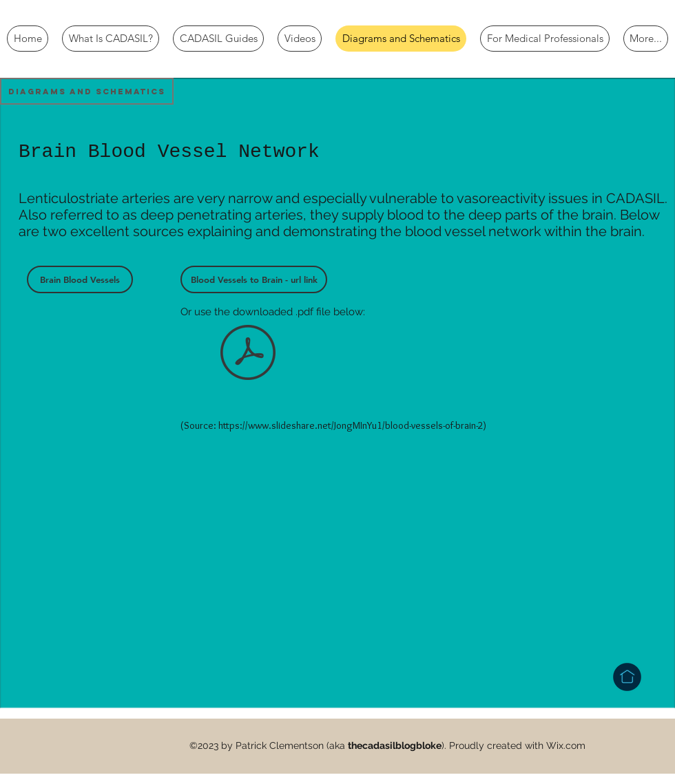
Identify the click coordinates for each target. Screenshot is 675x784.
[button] (87, 91)
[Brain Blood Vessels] (80, 279)
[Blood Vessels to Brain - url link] (254, 279)
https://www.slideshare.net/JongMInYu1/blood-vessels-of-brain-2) (352, 425)
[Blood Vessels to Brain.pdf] (248, 354)
